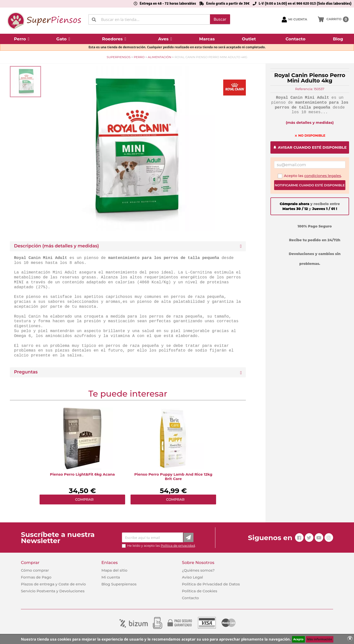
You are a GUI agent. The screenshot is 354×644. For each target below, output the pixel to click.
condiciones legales (323, 176)
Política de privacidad (178, 546)
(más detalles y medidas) (310, 122)
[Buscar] (159, 19)
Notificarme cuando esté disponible (310, 185)
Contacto (190, 598)
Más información (320, 639)
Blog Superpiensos (119, 584)
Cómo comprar (35, 570)
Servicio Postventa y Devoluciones (53, 591)
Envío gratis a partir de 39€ (228, 3)
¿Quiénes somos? (198, 570)
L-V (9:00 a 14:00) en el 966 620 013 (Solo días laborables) (305, 3)
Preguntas (26, 372)
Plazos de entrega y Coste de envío (53, 584)
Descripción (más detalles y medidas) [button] (56, 246)
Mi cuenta (111, 577)
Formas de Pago (36, 577)
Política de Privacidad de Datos (211, 584)
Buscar (220, 19)
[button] (22, 39)
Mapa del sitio (114, 570)
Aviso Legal (192, 577)
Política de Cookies (199, 591)
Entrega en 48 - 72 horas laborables (168, 3)
